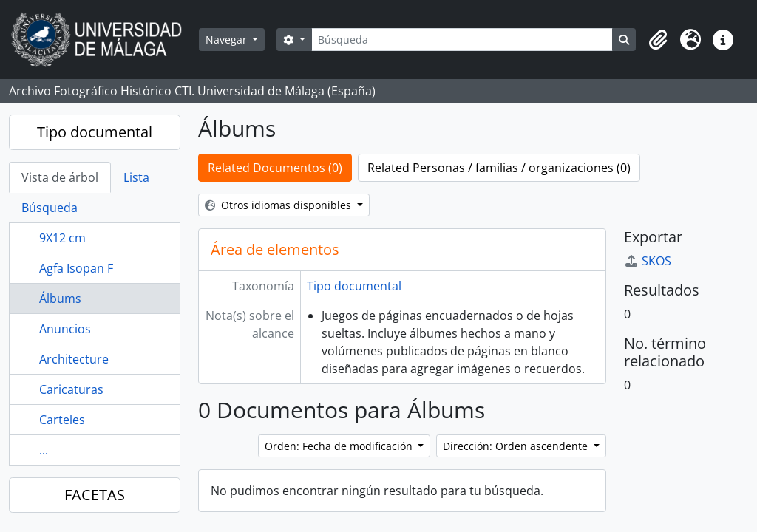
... (44, 450)
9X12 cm (62, 238)
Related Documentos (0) (275, 168)
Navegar (228, 40)
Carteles (62, 420)
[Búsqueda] (462, 40)
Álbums (60, 299)
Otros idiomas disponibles (279, 205)
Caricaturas (71, 389)
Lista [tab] (136, 177)
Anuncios (65, 329)
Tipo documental (95, 132)
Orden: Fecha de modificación (340, 446)
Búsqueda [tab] (50, 208)
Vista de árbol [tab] (60, 177)
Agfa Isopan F (76, 268)
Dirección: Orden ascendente (517, 446)
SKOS (648, 261)
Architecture (74, 359)
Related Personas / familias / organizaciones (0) (499, 168)
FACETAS (95, 495)
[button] (658, 40)
